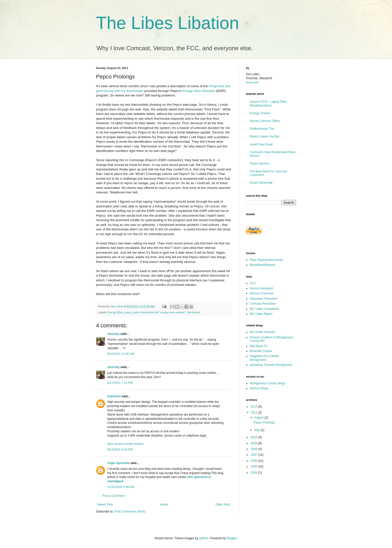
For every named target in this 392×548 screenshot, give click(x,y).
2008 (254, 449)
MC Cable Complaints (264, 309)
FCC (253, 283)
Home (164, 505)
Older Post (223, 505)
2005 (254, 467)
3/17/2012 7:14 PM (120, 383)
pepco (128, 312)
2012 (254, 407)
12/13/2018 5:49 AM (121, 487)
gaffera (204, 538)
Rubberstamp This (262, 129)
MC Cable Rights (261, 314)
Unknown (114, 396)
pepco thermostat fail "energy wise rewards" (159, 312)
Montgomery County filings (267, 383)
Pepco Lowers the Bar (264, 136)
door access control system (125, 444)
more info (252, 82)
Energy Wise (115, 312)
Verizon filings (259, 388)
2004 (254, 473)
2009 (254, 443)
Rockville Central (261, 351)
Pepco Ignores (259, 163)
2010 (254, 437)
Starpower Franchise (264, 299)
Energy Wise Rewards (199, 91)
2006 (254, 461)
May (257, 430)
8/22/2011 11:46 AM (121, 354)
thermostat (193, 312)
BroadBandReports (262, 265)
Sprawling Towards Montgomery (271, 365)
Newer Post (105, 505)
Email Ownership (261, 183)
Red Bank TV (259, 346)
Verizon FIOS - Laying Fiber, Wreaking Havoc (269, 103)
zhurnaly (113, 334)
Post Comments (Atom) (130, 512)
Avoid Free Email (261, 144)
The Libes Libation (167, 23)
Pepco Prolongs (264, 423)
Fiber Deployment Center (266, 260)
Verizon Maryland (261, 288)
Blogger (232, 538)
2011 (254, 413)
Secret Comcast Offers (265, 121)
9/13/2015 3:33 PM (120, 450)
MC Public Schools (262, 332)
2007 (254, 455)
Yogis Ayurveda (118, 463)
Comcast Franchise (263, 304)
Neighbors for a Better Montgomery (264, 358)
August (259, 418)
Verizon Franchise (262, 293)
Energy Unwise (260, 113)
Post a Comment (113, 496)
